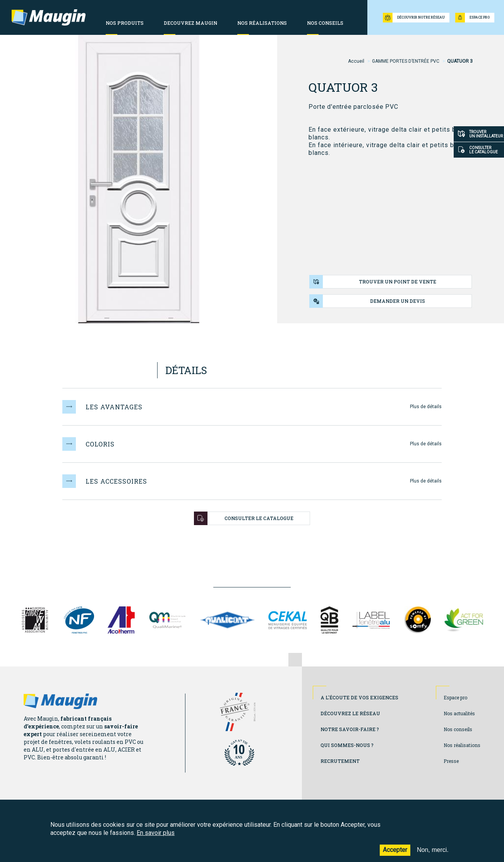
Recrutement (340, 761)
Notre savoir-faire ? (350, 729)
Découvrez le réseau (350, 713)
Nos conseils (458, 729)
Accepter (395, 855)
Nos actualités (459, 713)
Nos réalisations (462, 745)
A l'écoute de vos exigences (359, 697)
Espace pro (455, 697)
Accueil (356, 61)
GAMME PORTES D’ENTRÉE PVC (406, 61)
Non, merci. (433, 855)
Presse (451, 761)
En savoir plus (156, 837)
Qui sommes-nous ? (347, 745)
